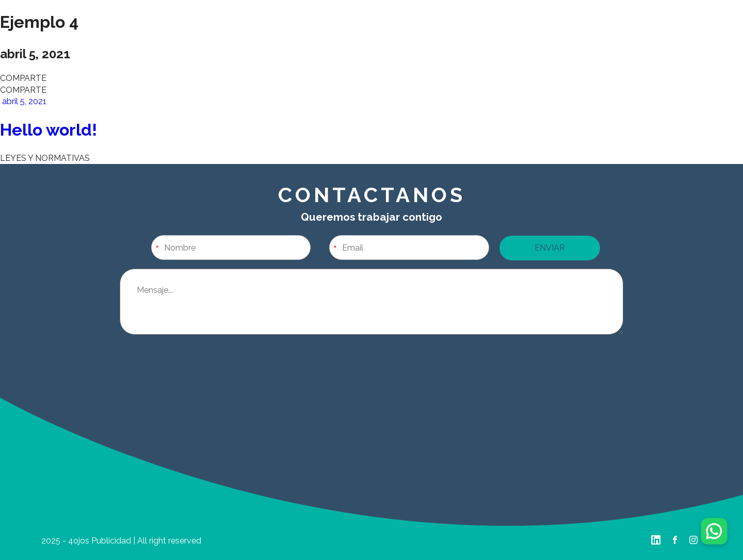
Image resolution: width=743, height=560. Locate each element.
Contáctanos (636, 39)
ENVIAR (550, 248)
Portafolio (504, 39)
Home (108, 39)
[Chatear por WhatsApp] (714, 531)
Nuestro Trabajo (239, 39)
